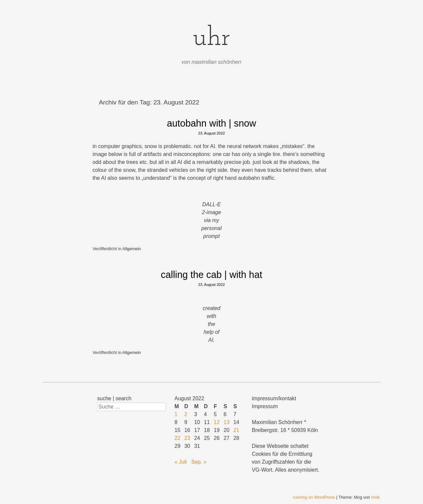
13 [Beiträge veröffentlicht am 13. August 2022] (227, 422)
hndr (376, 497)
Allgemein (132, 249)
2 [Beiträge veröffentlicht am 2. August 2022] (186, 414)
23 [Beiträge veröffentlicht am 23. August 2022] (187, 438)
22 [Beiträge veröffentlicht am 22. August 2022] (177, 438)
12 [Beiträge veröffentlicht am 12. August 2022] (217, 422)
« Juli (181, 462)
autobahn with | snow (211, 123)
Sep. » (199, 462)
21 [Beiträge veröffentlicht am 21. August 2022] (236, 430)
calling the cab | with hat (212, 275)
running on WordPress (314, 497)
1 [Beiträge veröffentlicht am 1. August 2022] (176, 414)
